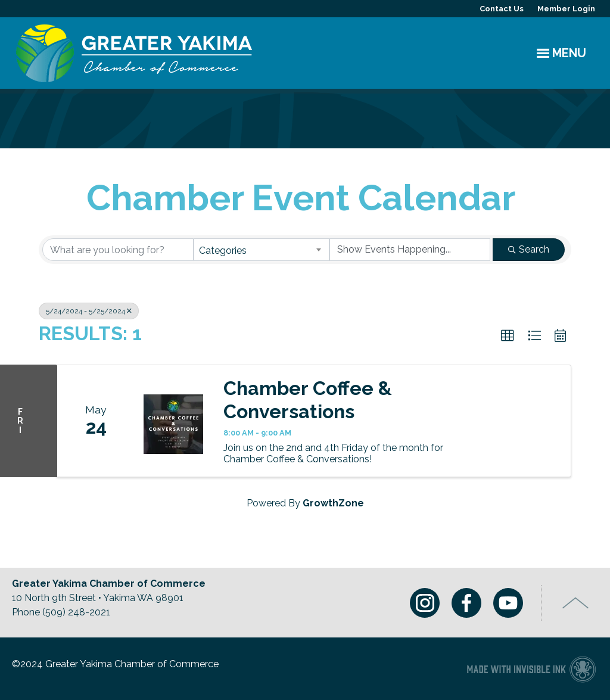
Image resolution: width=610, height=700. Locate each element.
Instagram (425, 603)
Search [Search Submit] (529, 249)
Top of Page (576, 603)
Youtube (508, 603)
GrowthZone (333, 503)
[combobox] (262, 250)
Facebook (466, 603)
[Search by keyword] (118, 250)
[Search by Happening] (410, 250)
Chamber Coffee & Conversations (308, 399)
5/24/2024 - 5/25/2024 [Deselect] (89, 311)
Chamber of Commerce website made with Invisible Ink (531, 669)
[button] (508, 336)
